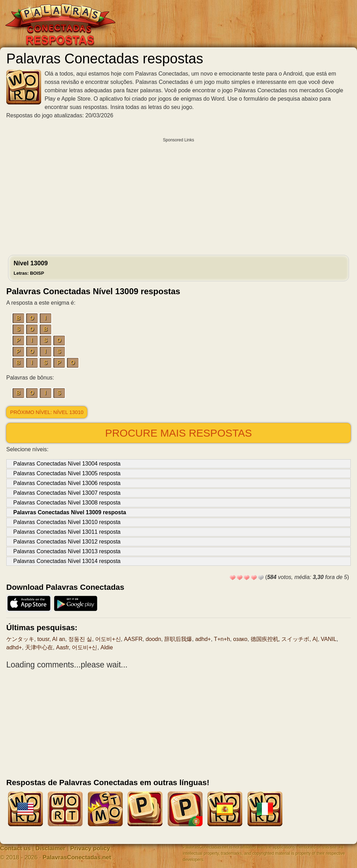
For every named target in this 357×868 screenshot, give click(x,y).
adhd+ (203, 639)
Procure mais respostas (178, 433)
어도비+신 (108, 639)
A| (315, 639)
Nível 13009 (31, 268)
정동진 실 (80, 639)
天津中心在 (39, 647)
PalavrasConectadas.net (77, 857)
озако (240, 639)
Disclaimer (51, 848)
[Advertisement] (178, 195)
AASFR (133, 639)
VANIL (329, 639)
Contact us (15, 848)
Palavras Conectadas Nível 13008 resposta (67, 503)
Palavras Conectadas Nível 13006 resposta (67, 483)
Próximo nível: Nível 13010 (47, 412)
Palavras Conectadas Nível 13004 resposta (67, 464)
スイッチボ (295, 639)
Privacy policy (90, 848)
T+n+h (222, 639)
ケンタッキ (20, 639)
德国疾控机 (265, 639)
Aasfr (62, 647)
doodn (154, 639)
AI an (59, 639)
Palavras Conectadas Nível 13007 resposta (67, 493)
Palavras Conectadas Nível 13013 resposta (67, 551)
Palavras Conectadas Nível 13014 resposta (67, 561)
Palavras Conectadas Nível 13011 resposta (67, 532)
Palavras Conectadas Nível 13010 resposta (67, 522)
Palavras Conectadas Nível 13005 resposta (67, 473)
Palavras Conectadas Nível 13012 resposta (67, 542)
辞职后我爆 (178, 639)
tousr (43, 639)
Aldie (107, 647)
